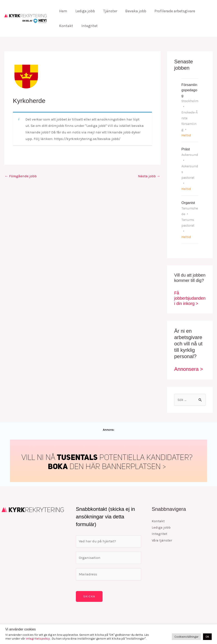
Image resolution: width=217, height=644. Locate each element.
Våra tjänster (162, 535)
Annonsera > (189, 363)
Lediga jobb (84, 11)
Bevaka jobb (134, 11)
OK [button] (207, 637)
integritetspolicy (38, 639)
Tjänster (109, 11)
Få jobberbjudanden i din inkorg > (189, 292)
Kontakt (66, 26)
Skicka (89, 591)
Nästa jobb (149, 176)
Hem (63, 11)
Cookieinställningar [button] (186, 637)
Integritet (89, 26)
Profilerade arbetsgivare (172, 11)
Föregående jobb (21, 176)
